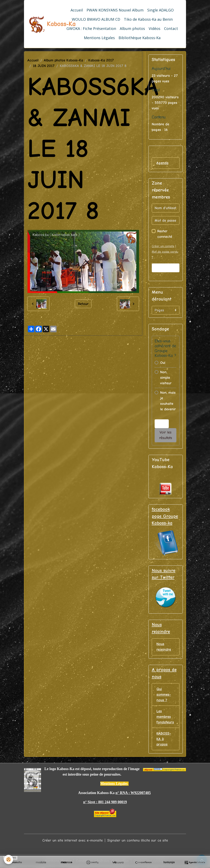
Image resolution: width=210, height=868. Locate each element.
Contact (171, 28)
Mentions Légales (99, 38)
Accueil (77, 10)
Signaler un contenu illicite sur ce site (138, 841)
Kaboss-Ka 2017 (101, 60)
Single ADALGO (160, 10)
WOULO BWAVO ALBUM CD (96, 19)
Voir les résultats (166, 435)
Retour (83, 304)
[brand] (43, 24)
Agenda (162, 163)
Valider (165, 268)
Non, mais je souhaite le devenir (168, 401)
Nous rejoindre (164, 647)
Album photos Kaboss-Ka (63, 60)
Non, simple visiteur (166, 378)
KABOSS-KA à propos (164, 739)
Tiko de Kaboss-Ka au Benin (148, 19)
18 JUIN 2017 (44, 66)
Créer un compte (163, 246)
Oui (163, 363)
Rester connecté (165, 234)
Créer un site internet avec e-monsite (72, 841)
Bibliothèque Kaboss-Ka (140, 38)
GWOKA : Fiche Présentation (91, 28)
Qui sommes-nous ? (164, 695)
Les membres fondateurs (165, 717)
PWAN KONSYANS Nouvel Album (115, 10)
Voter (162, 424)
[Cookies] (9, 859)
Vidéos (155, 28)
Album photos (132, 28)
